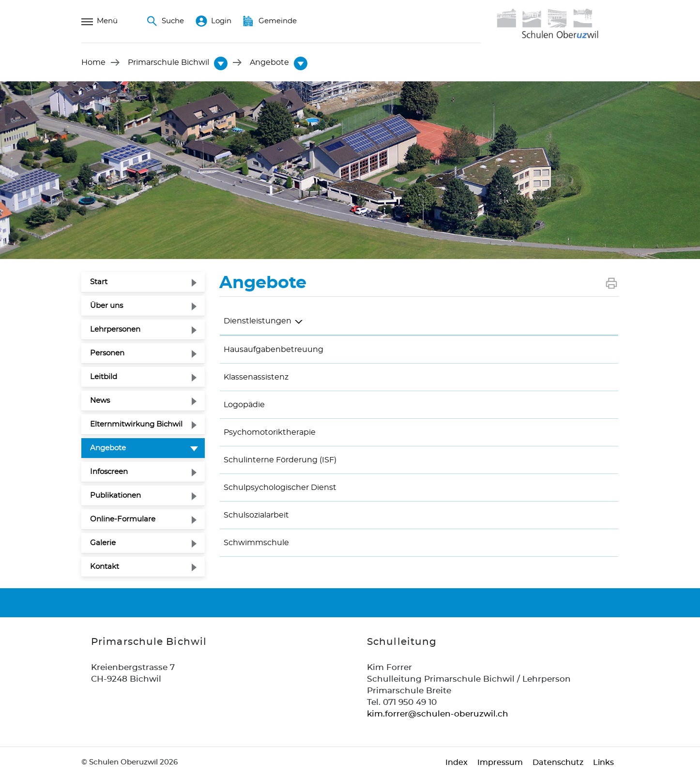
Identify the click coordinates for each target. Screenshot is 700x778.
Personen (107, 353)
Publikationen (115, 496)
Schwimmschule (256, 543)
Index (457, 763)
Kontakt (105, 567)
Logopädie (244, 405)
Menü (99, 21)
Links (603, 763)
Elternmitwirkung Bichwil (136, 424)
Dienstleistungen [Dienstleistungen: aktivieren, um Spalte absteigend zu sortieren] (258, 321)
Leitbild (104, 377)
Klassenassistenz (256, 377)
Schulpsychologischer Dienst (280, 488)
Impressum (500, 763)
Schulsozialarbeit (256, 515)
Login (213, 21)
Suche (165, 21)
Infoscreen (109, 472)
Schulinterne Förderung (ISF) (280, 460)
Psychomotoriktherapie (270, 432)
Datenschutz (558, 763)
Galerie (103, 543)
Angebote (131, 447)
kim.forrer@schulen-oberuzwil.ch (438, 714)
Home (93, 62)
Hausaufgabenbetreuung (274, 350)
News (100, 401)
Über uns (107, 306)
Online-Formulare (123, 519)
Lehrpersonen (115, 329)
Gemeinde (270, 21)
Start (99, 282)
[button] (168, 62)
